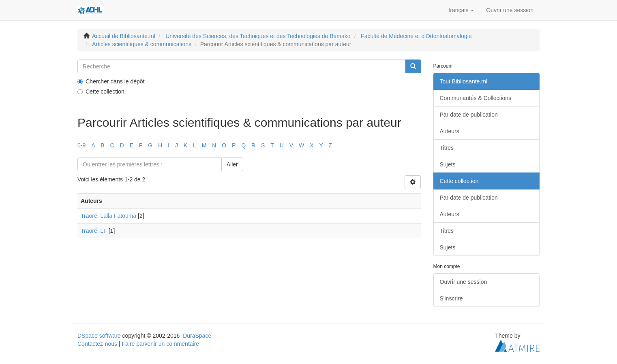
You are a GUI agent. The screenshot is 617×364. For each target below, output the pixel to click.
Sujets (448, 164)
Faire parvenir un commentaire (160, 344)
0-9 (81, 145)
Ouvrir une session (464, 282)
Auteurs (450, 131)
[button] (461, 10)
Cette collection (101, 92)
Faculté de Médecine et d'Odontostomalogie (416, 36)
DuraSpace (197, 336)
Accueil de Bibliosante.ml (124, 36)
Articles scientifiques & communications (142, 44)
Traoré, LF (94, 231)
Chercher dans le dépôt (111, 81)
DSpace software (99, 336)
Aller (232, 164)
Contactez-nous (97, 344)
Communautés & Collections (476, 98)
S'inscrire (451, 298)
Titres (447, 148)
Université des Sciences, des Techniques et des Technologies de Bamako (258, 36)
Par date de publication (469, 115)
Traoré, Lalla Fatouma (108, 216)
